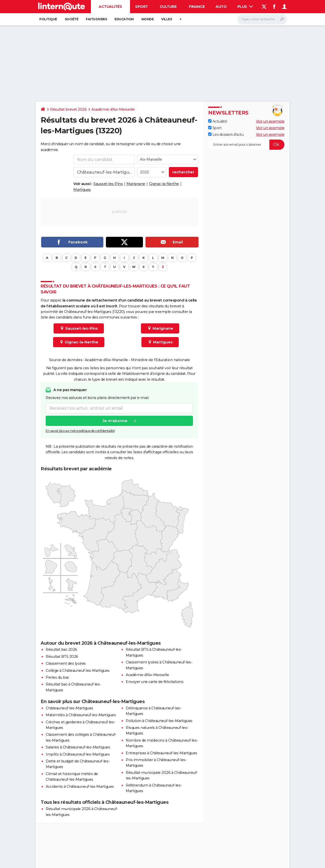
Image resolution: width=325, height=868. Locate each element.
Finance (197, 7)
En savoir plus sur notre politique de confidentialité (80, 431)
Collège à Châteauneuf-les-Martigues (78, 671)
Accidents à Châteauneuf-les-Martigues (80, 787)
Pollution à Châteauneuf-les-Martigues (159, 721)
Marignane (136, 184)
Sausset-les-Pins (108, 184)
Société (72, 19)
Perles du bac (58, 677)
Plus (245, 7)
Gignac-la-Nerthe (164, 184)
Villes (167, 19)
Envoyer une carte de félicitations (155, 682)
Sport (142, 7)
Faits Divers (96, 19)
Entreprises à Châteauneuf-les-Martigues (161, 753)
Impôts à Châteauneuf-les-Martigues (78, 754)
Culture (168, 7)
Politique (48, 19)
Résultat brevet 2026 (68, 109)
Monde (148, 19)
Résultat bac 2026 (61, 649)
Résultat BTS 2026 (62, 657)
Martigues (82, 190)
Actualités (110, 7)
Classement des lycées (66, 663)
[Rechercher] (262, 19)
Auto (221, 7)
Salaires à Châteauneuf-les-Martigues (78, 747)
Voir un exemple (270, 121)
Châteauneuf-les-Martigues (69, 708)
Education (124, 19)
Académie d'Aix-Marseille (113, 109)
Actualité (218, 121)
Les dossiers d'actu (226, 135)
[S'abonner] (246, 145)
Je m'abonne (115, 421)
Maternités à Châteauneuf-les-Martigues (81, 715)
